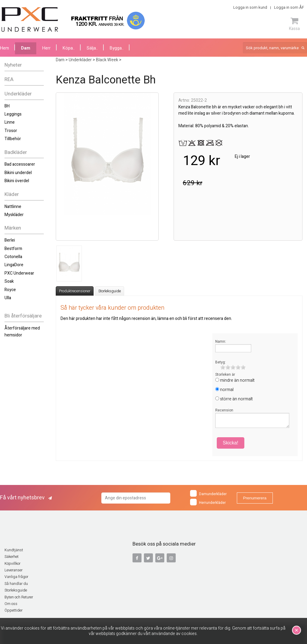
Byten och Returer (19, 597)
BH (7, 106)
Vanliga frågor (16, 577)
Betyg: (221, 362)
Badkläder (16, 152)
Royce (10, 290)
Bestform (13, 249)
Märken (13, 228)
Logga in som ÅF (289, 7)
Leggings (13, 114)
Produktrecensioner (75, 291)
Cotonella (13, 257)
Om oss (11, 604)
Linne (10, 122)
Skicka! (231, 443)
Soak (9, 281)
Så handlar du (16, 584)
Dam (26, 48)
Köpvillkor (12, 564)
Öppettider (13, 610)
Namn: (221, 342)
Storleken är (225, 375)
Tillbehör (13, 139)
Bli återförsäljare (23, 316)
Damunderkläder (208, 493)
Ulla (8, 298)
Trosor (11, 131)
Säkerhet (12, 557)
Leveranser (13, 570)
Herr (46, 48)
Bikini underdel (18, 173)
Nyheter (13, 65)
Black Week (107, 60)
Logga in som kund (250, 7)
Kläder (12, 194)
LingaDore (14, 265)
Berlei (10, 240)
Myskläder (14, 215)
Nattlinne (13, 207)
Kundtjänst (14, 550)
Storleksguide (110, 291)
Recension (224, 410)
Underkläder (18, 94)
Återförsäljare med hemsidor (22, 331)
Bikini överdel (17, 181)
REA (9, 79)
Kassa (294, 24)
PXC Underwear (19, 273)
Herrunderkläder (208, 502)
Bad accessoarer (20, 164)
